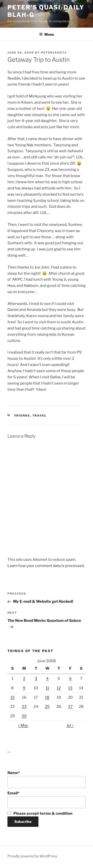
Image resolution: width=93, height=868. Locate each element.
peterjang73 (54, 53)
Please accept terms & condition (40, 813)
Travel (40, 416)
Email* (46, 800)
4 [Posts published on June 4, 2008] (47, 679)
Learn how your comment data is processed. (46, 566)
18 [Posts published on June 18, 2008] (47, 697)
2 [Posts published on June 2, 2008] (24, 679)
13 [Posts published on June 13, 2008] (70, 688)
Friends (22, 416)
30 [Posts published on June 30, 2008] (24, 716)
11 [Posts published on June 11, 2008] (47, 688)
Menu (46, 34)
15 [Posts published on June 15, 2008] (13, 697)
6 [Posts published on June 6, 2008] (70, 679)
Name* (46, 779)
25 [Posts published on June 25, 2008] (47, 707)
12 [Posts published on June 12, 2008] (59, 688)
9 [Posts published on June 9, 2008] (24, 688)
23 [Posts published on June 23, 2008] (24, 707)
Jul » (70, 725)
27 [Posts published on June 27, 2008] (70, 707)
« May (23, 725)
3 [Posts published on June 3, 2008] (36, 679)
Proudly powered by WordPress (32, 856)
